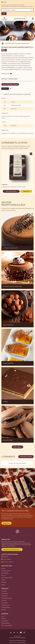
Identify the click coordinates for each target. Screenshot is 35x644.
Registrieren (6, 523)
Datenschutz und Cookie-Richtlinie (17, 643)
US (10, 89)
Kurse (3, 616)
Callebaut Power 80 (16, 105)
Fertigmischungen (6, 607)
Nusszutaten (4, 596)
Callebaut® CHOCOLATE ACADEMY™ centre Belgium (17, 43)
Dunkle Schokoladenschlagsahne (11, 84)
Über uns (4, 575)
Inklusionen (4, 600)
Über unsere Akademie (7, 626)
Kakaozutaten (5, 593)
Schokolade (4, 591)
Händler (3, 585)
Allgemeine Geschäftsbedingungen (17, 640)
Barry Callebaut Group (7, 578)
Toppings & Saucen (6, 605)
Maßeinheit (5, 89)
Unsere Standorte (6, 623)
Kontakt (3, 580)
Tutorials (3, 619)
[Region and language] (17, 10)
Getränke (4, 610)
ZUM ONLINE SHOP (19, 19)
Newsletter (4, 582)
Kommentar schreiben (26, 457)
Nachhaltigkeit (5, 573)
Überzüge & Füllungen (7, 598)
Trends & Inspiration (6, 571)
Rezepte (3, 568)
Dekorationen (5, 603)
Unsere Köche (5, 621)
